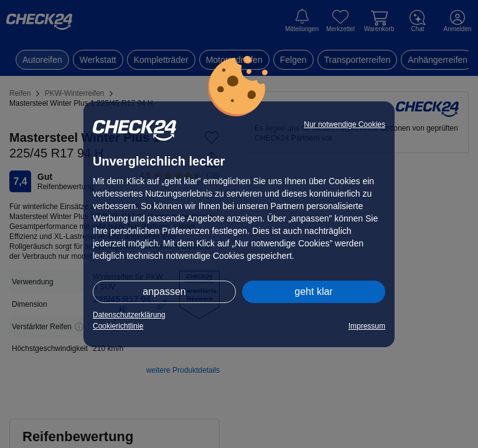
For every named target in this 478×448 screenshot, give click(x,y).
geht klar (313, 292)
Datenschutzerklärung (129, 315)
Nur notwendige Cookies (344, 124)
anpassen (164, 292)
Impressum (367, 326)
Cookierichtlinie (118, 326)
